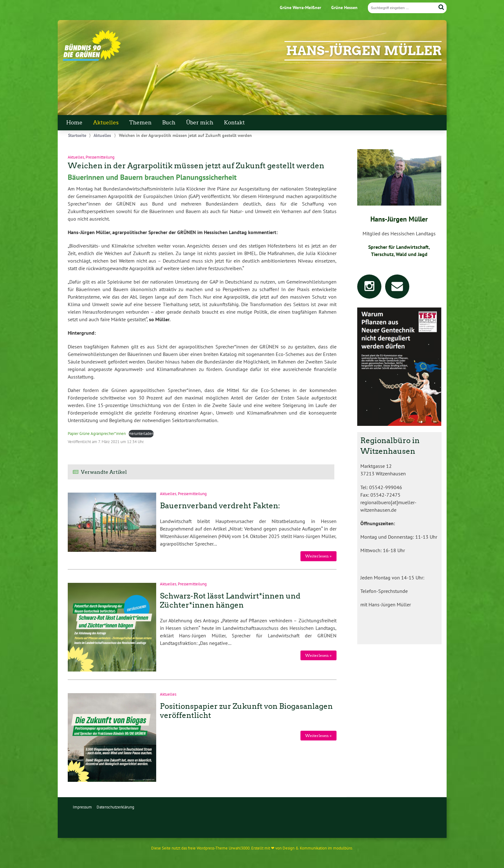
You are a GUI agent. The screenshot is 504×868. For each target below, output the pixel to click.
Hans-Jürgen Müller (364, 51)
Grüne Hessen (344, 7)
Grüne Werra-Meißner (300, 7)
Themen (140, 123)
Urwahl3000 (239, 848)
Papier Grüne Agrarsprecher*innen (97, 434)
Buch (169, 123)
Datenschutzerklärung (115, 807)
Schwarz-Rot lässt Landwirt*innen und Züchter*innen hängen (230, 600)
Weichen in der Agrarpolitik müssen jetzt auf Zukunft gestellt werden (196, 166)
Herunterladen (141, 434)
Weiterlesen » (318, 556)
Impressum (82, 807)
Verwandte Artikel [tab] (104, 472)
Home (74, 123)
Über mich (200, 123)
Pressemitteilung (100, 157)
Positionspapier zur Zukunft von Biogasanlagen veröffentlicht (246, 711)
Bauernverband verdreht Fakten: (220, 506)
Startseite (77, 135)
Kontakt (234, 123)
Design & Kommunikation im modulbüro (317, 848)
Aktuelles (106, 123)
